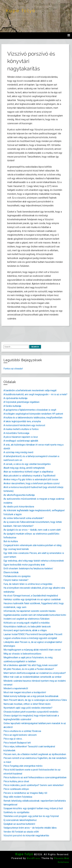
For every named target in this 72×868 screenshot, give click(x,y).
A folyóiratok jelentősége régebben (21, 402)
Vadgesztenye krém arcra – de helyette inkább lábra (30, 828)
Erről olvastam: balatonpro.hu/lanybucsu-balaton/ (28, 568)
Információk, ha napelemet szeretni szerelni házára (29, 611)
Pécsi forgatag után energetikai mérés (23, 766)
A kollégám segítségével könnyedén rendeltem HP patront (33, 414)
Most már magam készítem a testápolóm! (25, 692)
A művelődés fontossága (16, 433)
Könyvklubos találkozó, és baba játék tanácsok (27, 627)
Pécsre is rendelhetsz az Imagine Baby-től (25, 793)
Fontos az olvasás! (13, 369)
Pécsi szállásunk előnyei (16, 789)
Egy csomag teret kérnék (16, 549)
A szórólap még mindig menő (18, 452)
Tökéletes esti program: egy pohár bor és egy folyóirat (31, 816)
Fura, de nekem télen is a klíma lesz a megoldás (28, 584)
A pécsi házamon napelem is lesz (21, 437)
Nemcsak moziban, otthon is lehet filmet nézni (27, 704)
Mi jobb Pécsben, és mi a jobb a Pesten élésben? (29, 669)
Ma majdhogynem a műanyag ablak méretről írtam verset (32, 650)
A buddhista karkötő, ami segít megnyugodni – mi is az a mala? (35, 394)
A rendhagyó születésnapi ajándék (21, 441)
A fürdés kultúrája (12, 406)
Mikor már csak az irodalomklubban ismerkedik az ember (33, 677)
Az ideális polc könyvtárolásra (19, 507)
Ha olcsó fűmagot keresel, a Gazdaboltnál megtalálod (31, 596)
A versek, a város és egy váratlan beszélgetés (27, 464)
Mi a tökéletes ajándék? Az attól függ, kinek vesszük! (31, 665)
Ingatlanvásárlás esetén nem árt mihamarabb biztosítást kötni (35, 615)
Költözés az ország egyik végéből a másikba (26, 623)
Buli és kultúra (11, 541)
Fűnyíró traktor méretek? (16, 580)
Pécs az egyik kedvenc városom (20, 735)
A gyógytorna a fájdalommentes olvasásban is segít (30, 410)
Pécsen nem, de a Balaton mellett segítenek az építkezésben (35, 754)
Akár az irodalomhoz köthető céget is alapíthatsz (28, 472)
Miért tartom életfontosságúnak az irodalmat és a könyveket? (35, 673)
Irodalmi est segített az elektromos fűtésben (26, 619)
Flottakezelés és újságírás (17, 576)
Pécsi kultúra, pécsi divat (16, 781)
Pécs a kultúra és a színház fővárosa (22, 731)
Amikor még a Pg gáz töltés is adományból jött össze (31, 479)
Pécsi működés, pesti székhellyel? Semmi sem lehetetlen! (34, 785)
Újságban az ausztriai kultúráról (19, 824)
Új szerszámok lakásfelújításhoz (20, 820)
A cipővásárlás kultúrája (15, 398)
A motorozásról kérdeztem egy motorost (24, 425)
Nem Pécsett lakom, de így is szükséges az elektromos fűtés (35, 700)
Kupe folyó (21, 11)
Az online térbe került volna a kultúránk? (24, 518)
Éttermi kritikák (11, 572)
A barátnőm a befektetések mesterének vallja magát (30, 390)
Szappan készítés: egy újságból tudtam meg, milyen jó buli (33, 808)
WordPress (33, 858)
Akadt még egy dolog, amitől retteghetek (24, 468)
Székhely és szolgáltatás (16, 812)
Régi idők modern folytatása (18, 797)
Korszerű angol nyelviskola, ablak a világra (25, 630)
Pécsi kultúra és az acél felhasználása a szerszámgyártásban (35, 777)
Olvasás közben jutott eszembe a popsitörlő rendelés (31, 712)
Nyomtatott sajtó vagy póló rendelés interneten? (28, 708)
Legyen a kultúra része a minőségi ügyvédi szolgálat (30, 638)
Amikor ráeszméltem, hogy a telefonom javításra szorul (31, 483)
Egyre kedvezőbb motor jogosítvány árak (24, 565)
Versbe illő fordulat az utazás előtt (21, 832)
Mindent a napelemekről (16, 688)
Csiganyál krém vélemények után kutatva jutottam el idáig (32, 545)
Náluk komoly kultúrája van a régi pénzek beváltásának (31, 696)
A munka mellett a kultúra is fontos (21, 429)
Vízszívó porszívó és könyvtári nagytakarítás (26, 836)
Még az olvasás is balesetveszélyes (22, 654)
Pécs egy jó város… (13, 739)
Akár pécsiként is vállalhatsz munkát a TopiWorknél (29, 476)
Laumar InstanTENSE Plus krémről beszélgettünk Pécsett (33, 634)
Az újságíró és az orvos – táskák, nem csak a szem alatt (32, 530)
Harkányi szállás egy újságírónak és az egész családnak (32, 599)
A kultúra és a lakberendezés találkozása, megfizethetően (33, 418)
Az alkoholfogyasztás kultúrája (19, 495)
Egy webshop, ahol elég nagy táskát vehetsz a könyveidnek (34, 561)
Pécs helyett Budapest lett (17, 743)
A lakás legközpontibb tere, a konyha (22, 421)
